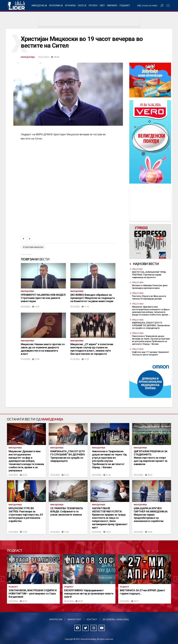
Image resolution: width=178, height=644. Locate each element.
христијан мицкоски (34, 247)
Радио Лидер (16, 6)
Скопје (82, 5)
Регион (93, 5)
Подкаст (125, 5)
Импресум (56, 619)
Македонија (39, 5)
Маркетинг (74, 619)
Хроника (70, 5)
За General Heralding (116, 619)
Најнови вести (146, 264)
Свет (102, 5)
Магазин (112, 5)
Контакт (92, 619)
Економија (56, 5)
